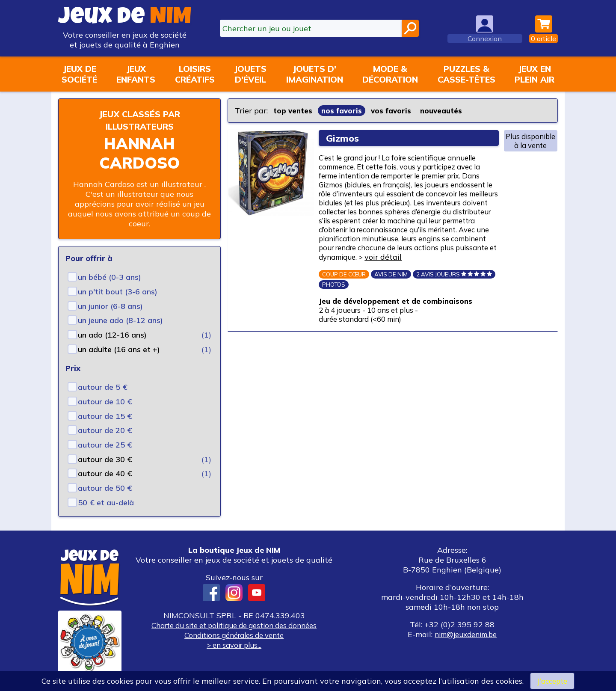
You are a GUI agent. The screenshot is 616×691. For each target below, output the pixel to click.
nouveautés (447, 111)
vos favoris (395, 111)
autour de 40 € (105, 473)
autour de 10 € (105, 402)
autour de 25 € (105, 445)
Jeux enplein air (535, 74)
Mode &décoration (390, 74)
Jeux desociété (79, 74)
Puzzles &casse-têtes (466, 74)
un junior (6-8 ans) (110, 306)
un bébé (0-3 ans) (110, 277)
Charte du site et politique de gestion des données (234, 625)
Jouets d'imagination (315, 74)
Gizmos (345, 138)
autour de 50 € (105, 488)
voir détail (455, 277)
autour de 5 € (103, 387)
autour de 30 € (105, 459)
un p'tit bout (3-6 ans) (118, 292)
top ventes (294, 111)
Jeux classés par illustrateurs (139, 120)
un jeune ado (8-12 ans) (120, 320)
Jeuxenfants (136, 74)
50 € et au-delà (106, 503)
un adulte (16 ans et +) (119, 349)
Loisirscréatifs (195, 74)
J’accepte (552, 681)
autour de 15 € (105, 416)
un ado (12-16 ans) (112, 335)
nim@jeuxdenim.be (466, 634)
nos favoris (344, 111)
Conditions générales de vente (234, 635)
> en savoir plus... (234, 645)
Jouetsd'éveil (250, 74)
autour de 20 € (105, 430)
